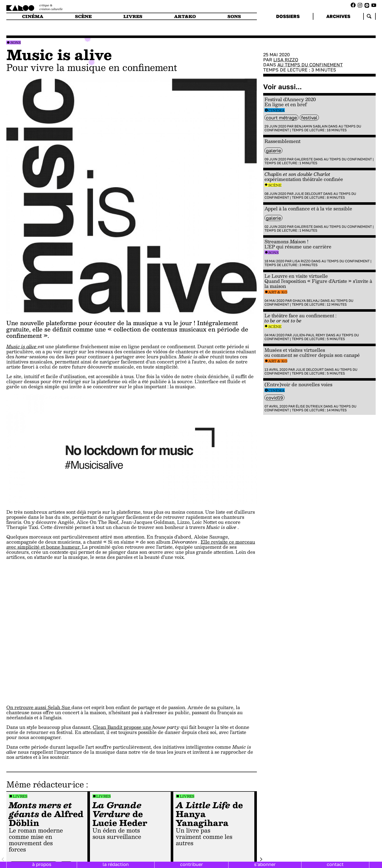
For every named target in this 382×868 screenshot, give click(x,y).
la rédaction (116, 864)
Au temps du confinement (310, 65)
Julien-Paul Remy (309, 335)
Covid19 (274, 398)
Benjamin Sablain (311, 126)
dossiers (288, 16)
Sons (16, 42)
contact (335, 864)
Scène (275, 185)
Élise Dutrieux (309, 406)
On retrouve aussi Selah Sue (39, 707)
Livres (20, 796)
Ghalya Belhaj (306, 301)
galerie (273, 151)
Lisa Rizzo (286, 60)
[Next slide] (261, 859)
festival (309, 118)
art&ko (185, 16)
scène (83, 16)
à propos (42, 864)
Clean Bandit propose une (123, 727)
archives (338, 16)
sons (234, 16)
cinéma (33, 16)
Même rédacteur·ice (45, 784)
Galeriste (304, 159)
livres (133, 16)
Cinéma (276, 110)
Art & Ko (278, 292)
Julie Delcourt (308, 194)
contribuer (192, 864)
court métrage (281, 118)
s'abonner (265, 864)
